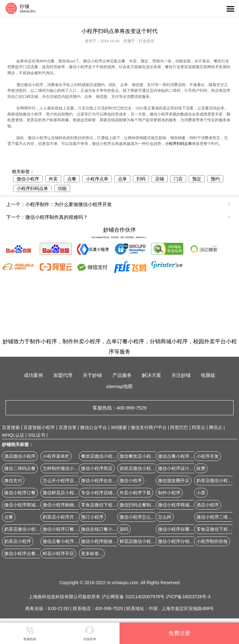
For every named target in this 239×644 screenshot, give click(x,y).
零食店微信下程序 (214, 529)
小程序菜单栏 (56, 456)
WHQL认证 (13, 435)
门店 (178, 179)
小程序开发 (208, 456)
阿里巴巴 (179, 427)
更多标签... (92, 553)
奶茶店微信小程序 (214, 481)
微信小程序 (28, 179)
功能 (62, 188)
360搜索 (119, 427)
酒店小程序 (208, 505)
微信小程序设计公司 (178, 468)
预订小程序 (92, 517)
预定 (197, 179)
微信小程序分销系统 (178, 541)
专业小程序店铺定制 (101, 493)
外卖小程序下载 (135, 493)
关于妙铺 (92, 375)
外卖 (53, 179)
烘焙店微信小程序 (137, 468)
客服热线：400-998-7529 (120, 408)
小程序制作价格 (212, 541)
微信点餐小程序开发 (63, 541)
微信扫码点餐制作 (137, 505)
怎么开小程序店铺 (61, 481)
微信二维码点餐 (20, 468)
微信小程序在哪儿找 (178, 529)
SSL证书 (37, 435)
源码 (124, 529)
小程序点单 (97, 179)
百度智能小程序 (39, 427)
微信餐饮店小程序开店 (142, 456)
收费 (201, 468)
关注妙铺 (181, 375)
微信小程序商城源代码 (180, 505)
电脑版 (208, 375)
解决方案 (152, 375)
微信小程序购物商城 (63, 505)
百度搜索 (11, 427)
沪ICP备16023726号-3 (188, 597)
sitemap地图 (120, 386)
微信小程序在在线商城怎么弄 (110, 481)
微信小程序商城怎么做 (27, 505)
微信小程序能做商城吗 (103, 541)
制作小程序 (169, 493)
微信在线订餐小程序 (101, 529)
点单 (122, 179)
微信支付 (13, 481)
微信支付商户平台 (149, 427)
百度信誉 (68, 427)
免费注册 (179, 633)
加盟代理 (63, 375)
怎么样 (165, 517)
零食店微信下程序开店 (103, 505)
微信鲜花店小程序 (61, 493)
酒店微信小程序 (20, 456)
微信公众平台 (94, 427)
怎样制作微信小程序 (63, 468)
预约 (215, 179)
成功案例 (33, 375)
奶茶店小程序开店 (61, 517)
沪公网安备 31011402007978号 (134, 597)
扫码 (141, 179)
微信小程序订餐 (20, 493)
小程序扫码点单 (178, 144)
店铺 (160, 179)
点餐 (72, 179)
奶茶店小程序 (18, 541)
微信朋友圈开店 (174, 481)
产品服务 (122, 375)
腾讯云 (216, 427)
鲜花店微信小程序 (137, 541)
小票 (201, 493)
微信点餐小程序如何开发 (183, 456)
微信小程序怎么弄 (137, 517)
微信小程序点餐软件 (24, 553)
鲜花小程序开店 (58, 553)
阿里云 (199, 427)
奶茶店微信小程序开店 (27, 529)
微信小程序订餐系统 (63, 529)
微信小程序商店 (97, 468)
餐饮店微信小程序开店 (103, 456)
